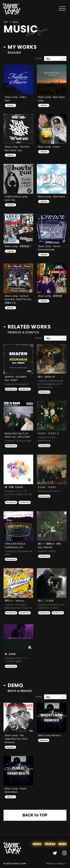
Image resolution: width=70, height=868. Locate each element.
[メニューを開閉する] (62, 9)
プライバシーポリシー (56, 864)
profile (50, 844)
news (63, 844)
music (37, 844)
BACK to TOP (35, 815)
